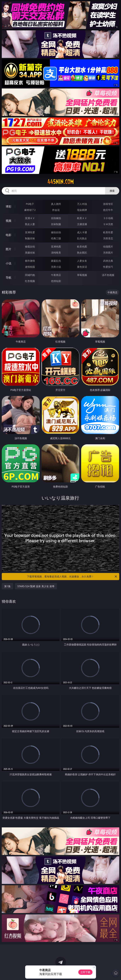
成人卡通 (82, 232)
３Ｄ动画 (108, 218)
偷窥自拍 (30, 247)
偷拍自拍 (56, 232)
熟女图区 (82, 253)
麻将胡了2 (30, 210)
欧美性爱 (108, 232)
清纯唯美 (56, 253)
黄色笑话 (82, 267)
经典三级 (56, 238)
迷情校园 (30, 267)
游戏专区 (108, 204)
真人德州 (56, 204)
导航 (9, 278)
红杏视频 (30, 281)
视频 (9, 221)
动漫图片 (108, 247)
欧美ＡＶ (82, 218)
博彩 (9, 206)
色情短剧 (56, 281)
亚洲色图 (56, 247)
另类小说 (56, 267)
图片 (9, 249)
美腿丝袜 (30, 253)
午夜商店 (56, 275)
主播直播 (82, 224)
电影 (9, 235)
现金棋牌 (82, 210)
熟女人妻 (30, 224)
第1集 (7, 586)
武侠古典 (108, 261)
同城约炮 (30, 275)
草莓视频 (82, 275)
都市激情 (30, 261)
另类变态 (108, 238)
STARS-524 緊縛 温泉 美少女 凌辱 (36, 586)
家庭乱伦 (56, 261)
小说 (9, 263)
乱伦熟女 (82, 238)
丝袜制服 (56, 224)
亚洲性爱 (30, 232)
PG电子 (30, 204)
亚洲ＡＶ (30, 218)
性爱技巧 (108, 267)
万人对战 (82, 204)
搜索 (112, 191)
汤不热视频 (108, 275)
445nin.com (60, 182)
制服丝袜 (30, 238)
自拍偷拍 (56, 218)
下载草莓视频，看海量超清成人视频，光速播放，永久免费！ (72, 577)
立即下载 (85, 972)
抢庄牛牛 (108, 210)
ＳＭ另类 (108, 224)
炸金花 (56, 210)
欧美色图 (82, 247)
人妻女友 (82, 261)
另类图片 (108, 253)
